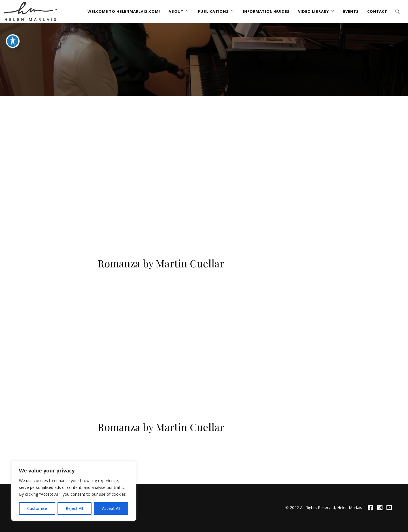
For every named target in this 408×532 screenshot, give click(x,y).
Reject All (74, 508)
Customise (37, 508)
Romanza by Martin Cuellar (161, 263)
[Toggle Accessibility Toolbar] (13, 41)
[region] (74, 491)
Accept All (111, 508)
